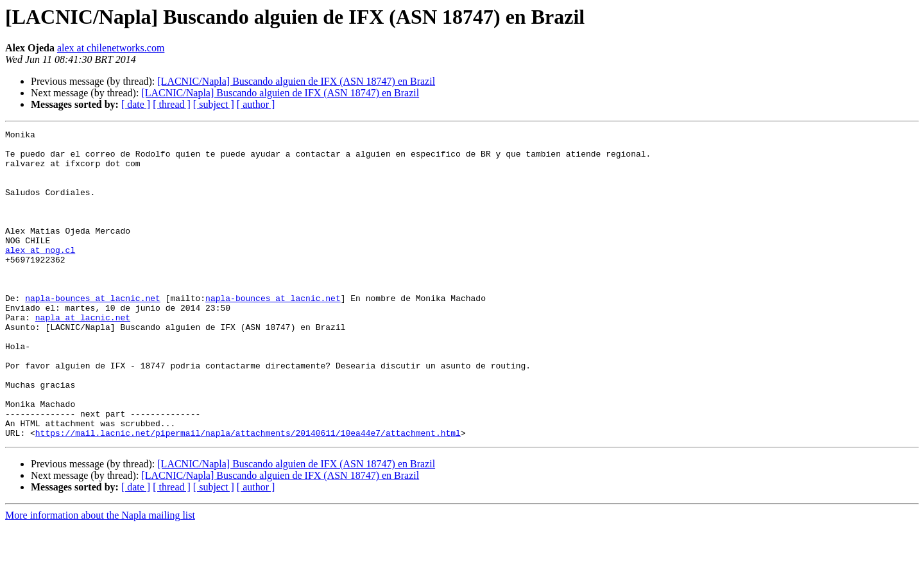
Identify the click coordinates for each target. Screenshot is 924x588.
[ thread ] (172, 104)
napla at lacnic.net (83, 356)
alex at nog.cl (40, 275)
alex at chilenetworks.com (111, 48)
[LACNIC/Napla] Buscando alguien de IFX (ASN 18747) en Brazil (296, 81)
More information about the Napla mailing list (100, 577)
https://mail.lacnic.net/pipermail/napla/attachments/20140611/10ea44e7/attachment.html (248, 494)
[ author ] (256, 104)
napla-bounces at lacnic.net (93, 333)
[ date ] (136, 104)
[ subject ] (214, 104)
